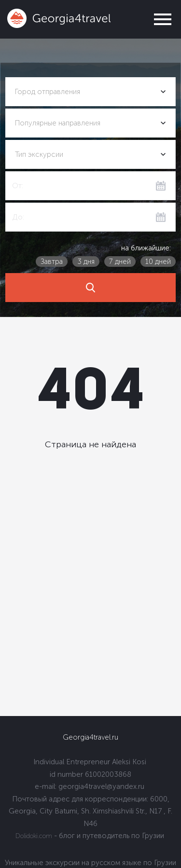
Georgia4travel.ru (90, 737)
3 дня (86, 262)
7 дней (120, 262)
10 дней (158, 262)
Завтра (52, 262)
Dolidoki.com (34, 836)
